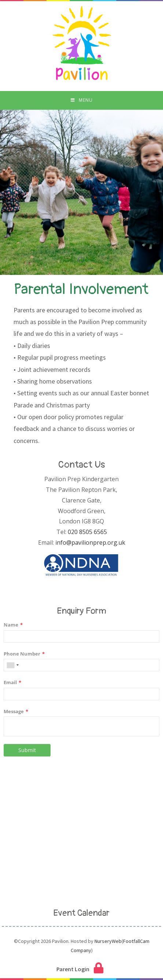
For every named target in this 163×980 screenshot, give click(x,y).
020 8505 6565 (87, 532)
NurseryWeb (108, 941)
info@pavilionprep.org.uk (90, 542)
